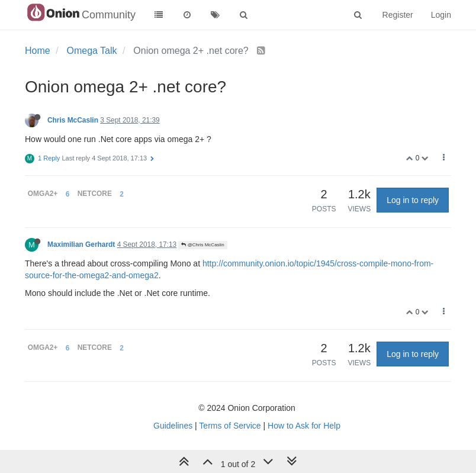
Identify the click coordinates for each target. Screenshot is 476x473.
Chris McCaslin (73, 120)
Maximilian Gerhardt (81, 244)
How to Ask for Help (304, 426)
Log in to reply (413, 200)
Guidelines (173, 426)
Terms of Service (230, 426)
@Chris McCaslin (202, 245)
